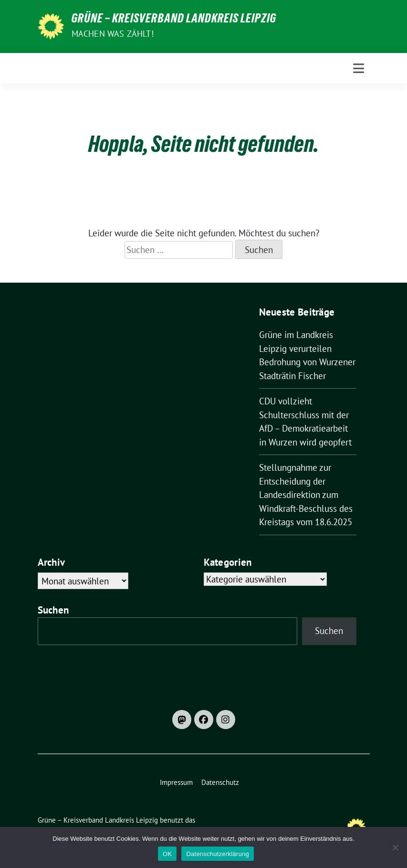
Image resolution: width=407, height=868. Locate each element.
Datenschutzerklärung (217, 854)
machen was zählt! (113, 34)
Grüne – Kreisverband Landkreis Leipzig (174, 20)
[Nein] (395, 847)
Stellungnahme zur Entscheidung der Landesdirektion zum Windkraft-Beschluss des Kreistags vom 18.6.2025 (306, 495)
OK (167, 854)
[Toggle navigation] (359, 68)
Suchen (53, 610)
